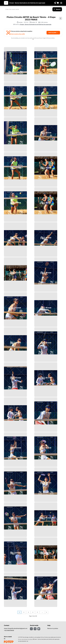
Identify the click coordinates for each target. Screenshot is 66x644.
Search (57, 9)
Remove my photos (53, 628)
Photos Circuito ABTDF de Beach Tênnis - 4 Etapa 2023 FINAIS (31, 18)
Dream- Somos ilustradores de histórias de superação (27, 3)
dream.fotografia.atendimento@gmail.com (16, 628)
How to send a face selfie (18, 34)
